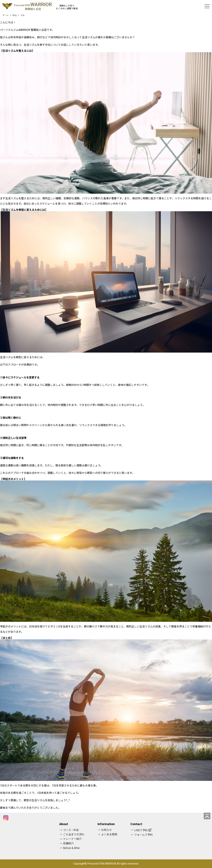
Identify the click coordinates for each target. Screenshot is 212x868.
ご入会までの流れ (74, 834)
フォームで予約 (143, 835)
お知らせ (106, 830)
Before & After (71, 848)
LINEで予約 (141, 830)
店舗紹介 (68, 843)
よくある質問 (109, 834)
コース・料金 (71, 830)
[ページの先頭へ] (207, 816)
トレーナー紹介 (72, 839)
